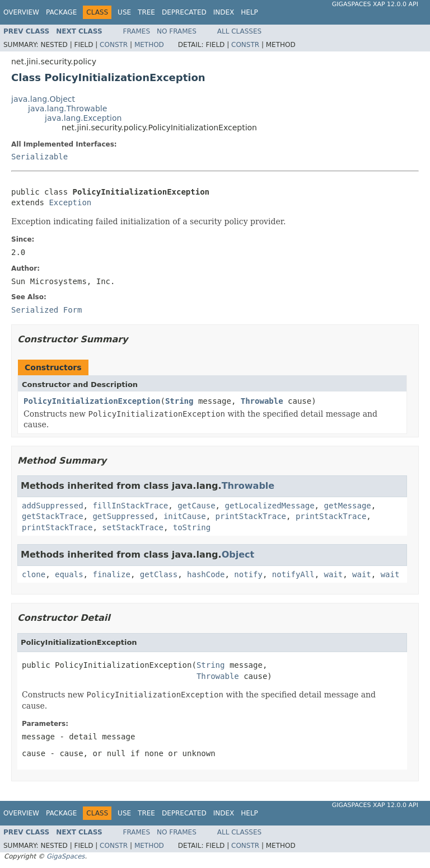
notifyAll (293, 574)
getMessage (347, 506)
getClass (159, 574)
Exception (70, 202)
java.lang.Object (43, 99)
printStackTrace (251, 516)
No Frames (177, 31)
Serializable (39, 157)
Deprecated (184, 12)
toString (192, 527)
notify (248, 574)
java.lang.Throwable (67, 108)
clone (34, 574)
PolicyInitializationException (92, 401)
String (179, 401)
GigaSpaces (66, 856)
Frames (137, 31)
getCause (196, 506)
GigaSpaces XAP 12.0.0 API (375, 4)
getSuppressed (123, 516)
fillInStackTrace (130, 506)
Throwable (262, 401)
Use (124, 12)
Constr (114, 45)
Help (249, 12)
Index (224, 12)
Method (149, 45)
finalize (111, 574)
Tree (146, 12)
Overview (21, 12)
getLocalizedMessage (269, 506)
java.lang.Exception (83, 118)
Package (61, 12)
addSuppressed (53, 506)
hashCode (206, 574)
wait (334, 574)
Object (238, 555)
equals (69, 574)
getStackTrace (53, 516)
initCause (185, 516)
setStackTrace (133, 527)
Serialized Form (46, 310)
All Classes (239, 31)
